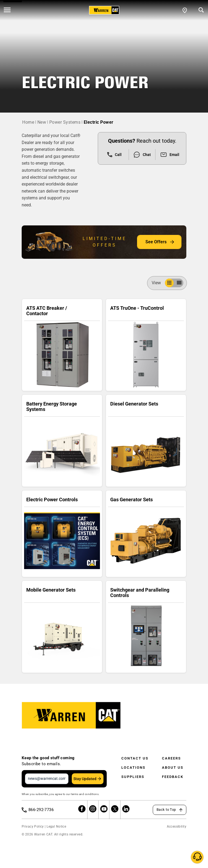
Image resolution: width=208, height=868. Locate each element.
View (158, 283)
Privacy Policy (33, 826)
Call (114, 155)
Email (170, 155)
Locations (133, 768)
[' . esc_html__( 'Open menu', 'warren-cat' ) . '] (7, 10)
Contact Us (135, 758)
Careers (171, 758)
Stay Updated (85, 779)
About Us (173, 768)
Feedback (173, 777)
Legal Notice (56, 826)
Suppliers (133, 777)
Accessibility (177, 826)
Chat (142, 155)
